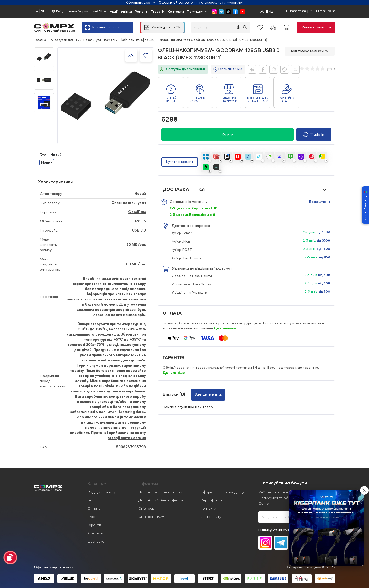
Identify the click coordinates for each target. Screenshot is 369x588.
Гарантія (95, 525)
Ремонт (141, 12)
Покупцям (195, 12)
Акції (114, 12)
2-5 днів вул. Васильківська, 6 (192, 215)
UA (36, 12)
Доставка (96, 542)
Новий (47, 163)
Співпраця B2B (151, 517)
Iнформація (150, 484)
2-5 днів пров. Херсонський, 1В (193, 208)
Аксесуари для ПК (65, 40)
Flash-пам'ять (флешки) (138, 40)
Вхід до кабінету (101, 492)
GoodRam (137, 212)
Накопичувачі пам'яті (99, 40)
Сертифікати (211, 500)
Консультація (317, 28)
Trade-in (158, 12)
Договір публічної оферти (161, 500)
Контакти (176, 12)
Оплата (94, 509)
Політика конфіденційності (161, 492)
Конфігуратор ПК (162, 28)
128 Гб (140, 221)
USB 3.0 (139, 231)
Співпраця (147, 509)
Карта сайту (211, 517)
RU (43, 12)
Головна (40, 40)
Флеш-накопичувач (129, 203)
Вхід (267, 12)
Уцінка (126, 12)
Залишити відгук (208, 395)
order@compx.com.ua (127, 438)
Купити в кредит (180, 162)
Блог (92, 500)
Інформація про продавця (222, 492)
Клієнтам (97, 484)
